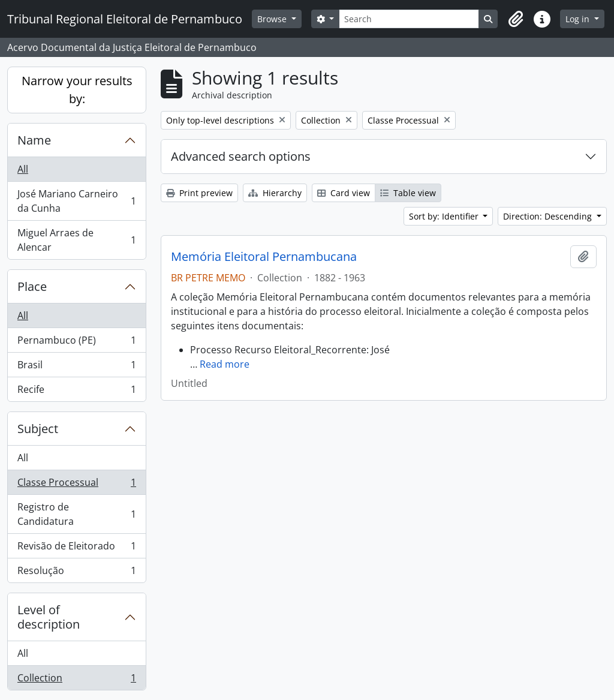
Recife (76, 392)
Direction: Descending (549, 216)
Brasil (76, 367)
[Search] (409, 19)
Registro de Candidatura (76, 514)
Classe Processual (76, 485)
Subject (38, 429)
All (23, 169)
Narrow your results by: (77, 90)
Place (32, 286)
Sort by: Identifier (445, 216)
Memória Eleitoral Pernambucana (264, 257)
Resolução (76, 573)
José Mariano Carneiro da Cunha (76, 201)
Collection (76, 680)
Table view (408, 193)
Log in (579, 19)
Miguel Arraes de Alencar (76, 240)
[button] (516, 19)
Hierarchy (275, 193)
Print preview (199, 193)
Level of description (49, 617)
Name (34, 140)
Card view (344, 193)
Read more (225, 364)
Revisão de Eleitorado (76, 549)
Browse (273, 19)
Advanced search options (241, 156)
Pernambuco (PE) (76, 343)
